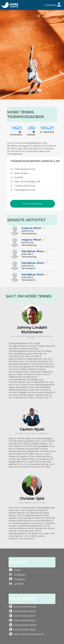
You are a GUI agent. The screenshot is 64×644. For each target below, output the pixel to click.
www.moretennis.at (24, 630)
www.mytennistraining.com (29, 634)
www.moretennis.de (25, 607)
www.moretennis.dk (25, 625)
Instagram (19, 575)
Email (17, 570)
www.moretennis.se (25, 620)
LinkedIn (19, 584)
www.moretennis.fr (24, 616)
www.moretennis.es (25, 611)
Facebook (19, 579)
